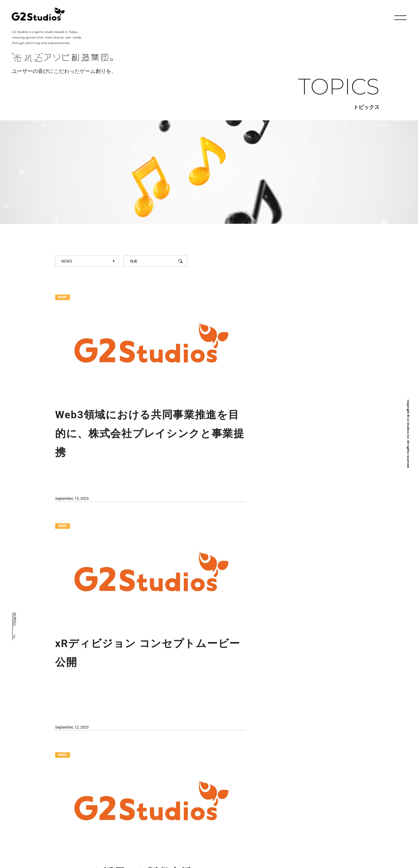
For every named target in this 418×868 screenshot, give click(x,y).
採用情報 (300, 815)
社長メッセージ (140, 815)
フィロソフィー (90, 815)
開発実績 (221, 815)
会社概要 (184, 815)
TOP (50, 815)
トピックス (261, 815)
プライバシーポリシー (350, 815)
